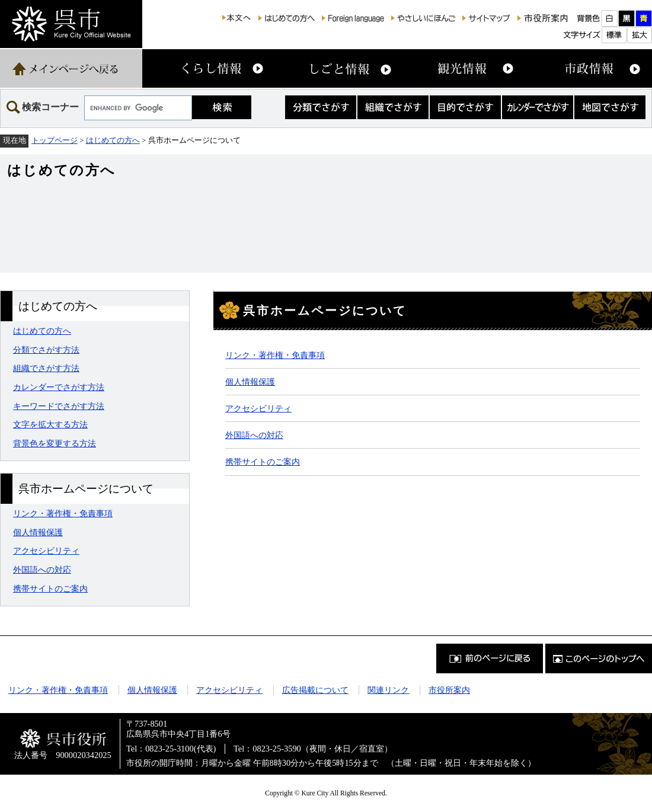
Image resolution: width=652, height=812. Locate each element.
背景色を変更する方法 (55, 443)
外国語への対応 (42, 570)
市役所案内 (449, 690)
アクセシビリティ (46, 551)
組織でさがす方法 (46, 368)
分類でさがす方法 (46, 350)
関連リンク (388, 690)
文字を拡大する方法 (50, 424)
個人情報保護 (38, 532)
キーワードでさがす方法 (59, 406)
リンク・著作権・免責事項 (63, 513)
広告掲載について (315, 690)
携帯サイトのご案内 (50, 589)
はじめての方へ (113, 140)
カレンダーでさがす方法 (59, 387)
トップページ (55, 140)
